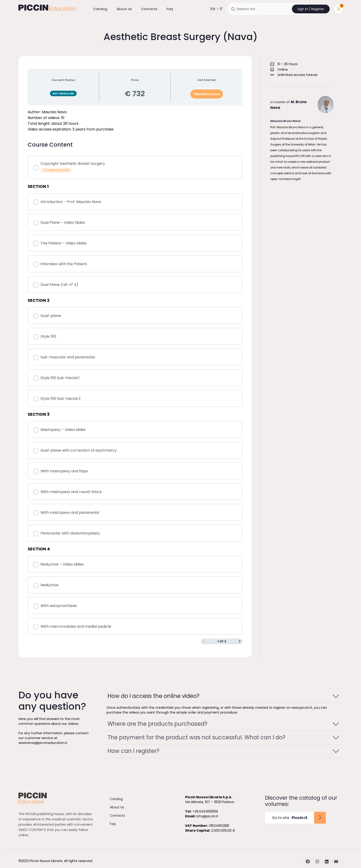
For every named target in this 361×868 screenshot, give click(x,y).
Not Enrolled (63, 93)
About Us (124, 9)
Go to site (290, 818)
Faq (170, 9)
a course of (288, 105)
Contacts (149, 9)
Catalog (100, 9)
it (221, 9)
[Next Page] (240, 641)
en (213, 9)
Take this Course (207, 94)
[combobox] (269, 9)
